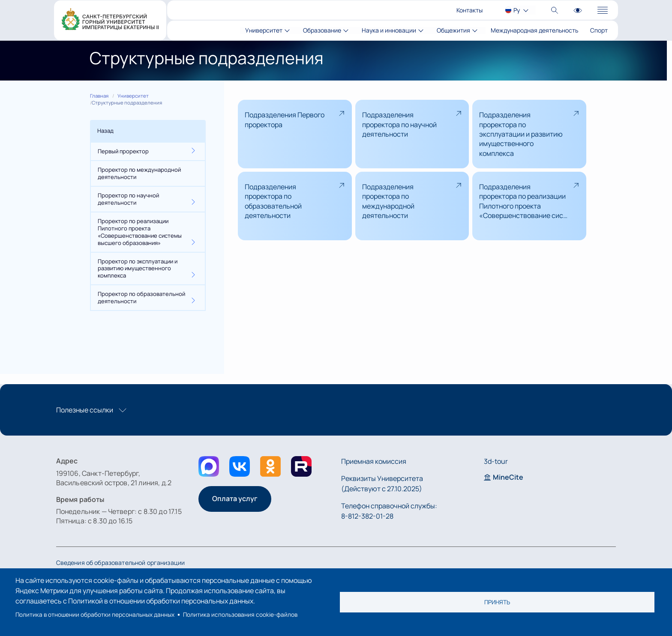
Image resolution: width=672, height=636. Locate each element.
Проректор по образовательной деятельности (141, 297)
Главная (99, 96)
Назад (105, 131)
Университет (264, 31)
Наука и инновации (389, 31)
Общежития (453, 31)
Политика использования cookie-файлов (240, 615)
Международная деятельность (534, 31)
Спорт (599, 31)
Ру (517, 10)
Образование (322, 31)
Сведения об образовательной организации (120, 563)
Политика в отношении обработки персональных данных (95, 615)
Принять (497, 602)
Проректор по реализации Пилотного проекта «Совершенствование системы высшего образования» (140, 232)
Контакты (469, 10)
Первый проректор (123, 151)
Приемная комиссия (374, 461)
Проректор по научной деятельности (128, 199)
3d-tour (496, 461)
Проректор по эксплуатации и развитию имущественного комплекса (138, 269)
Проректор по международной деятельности (139, 173)
